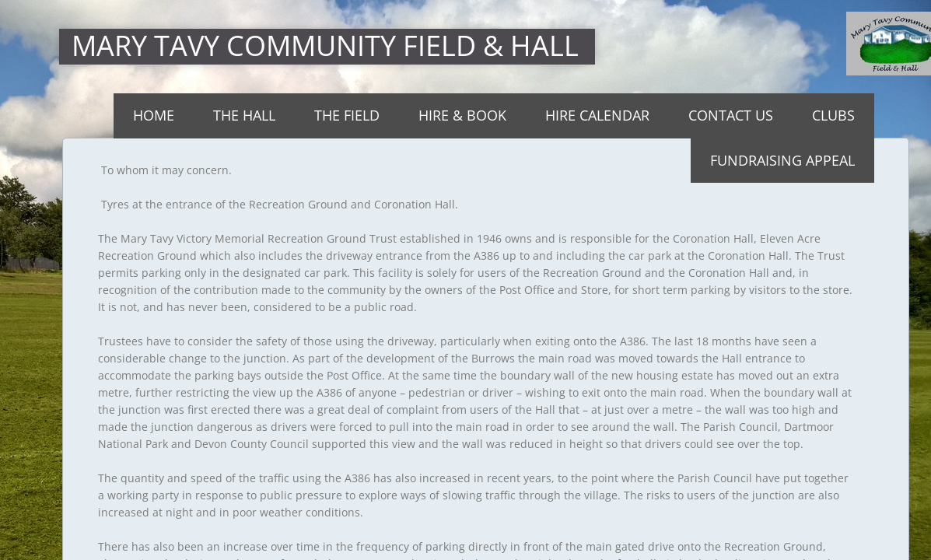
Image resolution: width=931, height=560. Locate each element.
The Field (347, 115)
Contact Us (731, 115)
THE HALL (244, 115)
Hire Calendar (597, 115)
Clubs (833, 115)
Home (154, 115)
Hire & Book (462, 115)
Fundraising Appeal (782, 160)
